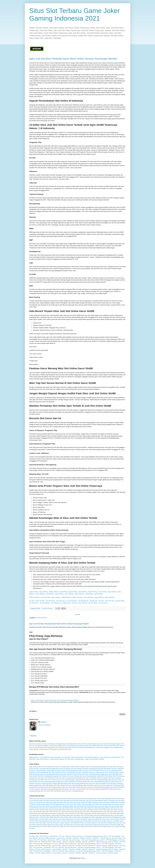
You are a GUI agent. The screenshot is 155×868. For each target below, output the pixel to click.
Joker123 (69, 838)
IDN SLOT (116, 746)
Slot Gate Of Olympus (48, 744)
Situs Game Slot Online (60, 801)
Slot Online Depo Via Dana (49, 827)
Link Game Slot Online (36, 801)
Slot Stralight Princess (107, 748)
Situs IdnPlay (43, 592)
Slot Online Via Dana (91, 827)
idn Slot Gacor (61, 601)
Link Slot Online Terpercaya (47, 819)
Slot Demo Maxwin (76, 769)
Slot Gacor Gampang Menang (93, 836)
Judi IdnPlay (63, 592)
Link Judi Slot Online (77, 810)
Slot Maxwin (54, 836)
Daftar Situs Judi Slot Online (116, 799)
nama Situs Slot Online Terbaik (111, 825)
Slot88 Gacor (55, 769)
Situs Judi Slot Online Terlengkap (79, 817)
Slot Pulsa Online (41, 823)
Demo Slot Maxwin (65, 769)
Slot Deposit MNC (72, 744)
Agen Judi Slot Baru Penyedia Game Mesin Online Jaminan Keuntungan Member (73, 59)
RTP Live (61, 836)
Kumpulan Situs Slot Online (105, 812)
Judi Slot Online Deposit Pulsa (93, 825)
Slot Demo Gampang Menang (91, 769)
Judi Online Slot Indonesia (52, 799)
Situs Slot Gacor (108, 767)
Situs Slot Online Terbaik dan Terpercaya (82, 819)
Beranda (77, 614)
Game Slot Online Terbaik (107, 802)
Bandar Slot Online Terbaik (53, 814)
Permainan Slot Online (81, 808)
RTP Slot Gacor (108, 746)
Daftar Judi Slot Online (52, 804)
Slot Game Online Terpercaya (79, 804)
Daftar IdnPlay (54, 592)
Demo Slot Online (102, 744)
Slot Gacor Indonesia (46, 767)
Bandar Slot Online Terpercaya (98, 799)
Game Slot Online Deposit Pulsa (46, 825)
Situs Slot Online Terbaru (61, 817)
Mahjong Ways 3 (34, 757)
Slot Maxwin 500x (84, 767)
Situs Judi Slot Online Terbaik (45, 817)
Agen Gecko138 (55, 757)
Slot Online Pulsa (79, 825)
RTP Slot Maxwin (80, 748)
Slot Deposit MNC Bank (64, 749)
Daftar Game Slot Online (37, 799)
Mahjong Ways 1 (80, 759)
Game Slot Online (120, 802)
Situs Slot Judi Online (62, 812)
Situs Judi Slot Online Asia (114, 819)
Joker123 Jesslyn (117, 838)
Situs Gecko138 (45, 757)
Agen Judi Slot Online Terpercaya (46, 810)
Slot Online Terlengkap (96, 817)
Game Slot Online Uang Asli (91, 810)
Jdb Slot (39, 744)
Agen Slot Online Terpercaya (88, 812)
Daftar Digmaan (34, 749)
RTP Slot (41, 838)
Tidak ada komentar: (47, 608)
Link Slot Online (112, 814)
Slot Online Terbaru (68, 808)
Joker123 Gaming (106, 838)
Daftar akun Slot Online (73, 815)
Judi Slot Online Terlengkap (111, 817)
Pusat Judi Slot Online (87, 815)
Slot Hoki (68, 836)
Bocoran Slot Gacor (77, 836)
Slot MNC (101, 759)
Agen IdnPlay (34, 592)
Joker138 (88, 838)
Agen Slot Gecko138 (92, 759)
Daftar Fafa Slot (34, 597)
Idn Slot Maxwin (72, 601)
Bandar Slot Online (39, 814)
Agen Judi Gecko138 (77, 757)
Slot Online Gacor (56, 821)
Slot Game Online (65, 804)
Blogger (83, 858)
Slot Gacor (32, 744)
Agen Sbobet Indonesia (96, 746)
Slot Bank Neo (90, 748)
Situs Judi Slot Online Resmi (53, 808)
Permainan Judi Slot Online (37, 804)
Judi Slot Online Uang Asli (99, 814)
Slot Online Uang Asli (117, 810)
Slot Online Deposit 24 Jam (92, 823)
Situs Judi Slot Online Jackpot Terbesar (58, 823)
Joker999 (82, 838)
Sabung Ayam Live (73, 746)
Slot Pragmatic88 (50, 748)
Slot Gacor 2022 (34, 836)
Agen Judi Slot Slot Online (75, 801)
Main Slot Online (69, 802)
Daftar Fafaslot (66, 597)
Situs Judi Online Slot (49, 812)
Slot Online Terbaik (74, 812)
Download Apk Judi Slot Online (83, 821)
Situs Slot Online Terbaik (63, 819)
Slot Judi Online (89, 806)
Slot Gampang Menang (96, 767)
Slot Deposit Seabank (114, 744)
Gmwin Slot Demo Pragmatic (48, 749)
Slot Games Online (79, 802)
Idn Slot (32, 601)
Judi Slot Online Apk (67, 821)
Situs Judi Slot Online (36, 812)
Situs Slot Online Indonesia (81, 799)
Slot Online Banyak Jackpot (48, 815)
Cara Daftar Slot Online (77, 823)
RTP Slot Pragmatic (115, 836)
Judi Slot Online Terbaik (63, 810)
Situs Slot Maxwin (118, 767)
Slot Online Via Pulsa (63, 827)
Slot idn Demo (51, 601)
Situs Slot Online (99, 815)
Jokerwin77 (96, 838)
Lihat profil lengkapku (44, 725)
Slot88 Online (118, 748)
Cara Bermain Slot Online (77, 827)
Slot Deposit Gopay (38, 748)
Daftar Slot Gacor (50, 838)
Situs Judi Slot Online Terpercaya (109, 804)
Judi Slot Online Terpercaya (61, 806)
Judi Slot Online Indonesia (37, 808)
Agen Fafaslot (56, 597)
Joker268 (75, 838)
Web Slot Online (59, 802)
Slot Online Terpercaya (92, 802)
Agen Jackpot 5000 (72, 767)
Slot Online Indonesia (66, 799)
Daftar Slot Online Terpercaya (96, 808)
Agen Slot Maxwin (35, 767)
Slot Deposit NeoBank (42, 746)
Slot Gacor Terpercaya (60, 767)
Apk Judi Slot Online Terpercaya (43, 806)
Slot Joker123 (82, 744)
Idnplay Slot (94, 601)
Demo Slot (71, 748)
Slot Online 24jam (105, 810)
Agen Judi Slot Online (68, 814)
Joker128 (43, 722)
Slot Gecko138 (66, 757)
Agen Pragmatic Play (61, 748)
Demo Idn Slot (40, 601)
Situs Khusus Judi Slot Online (64, 825)
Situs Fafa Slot (45, 597)
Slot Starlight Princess (61, 746)
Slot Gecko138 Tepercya (92, 757)
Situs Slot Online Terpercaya (83, 814)
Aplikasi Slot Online (100, 819)
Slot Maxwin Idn (83, 601)
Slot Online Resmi (48, 802)
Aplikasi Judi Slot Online (76, 806)
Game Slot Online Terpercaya (102, 806)
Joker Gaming (61, 838)
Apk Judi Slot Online (117, 806)
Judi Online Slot (48, 801)
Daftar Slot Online (93, 804)
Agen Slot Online (61, 815)
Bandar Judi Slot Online (113, 808)
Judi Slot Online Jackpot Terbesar (102, 821)
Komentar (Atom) (42, 618)
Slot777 (105, 836)
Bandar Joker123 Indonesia (107, 801)
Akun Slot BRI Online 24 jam (106, 827)
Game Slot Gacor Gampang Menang (40, 769)
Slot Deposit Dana (61, 744)
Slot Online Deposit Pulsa (108, 823)
